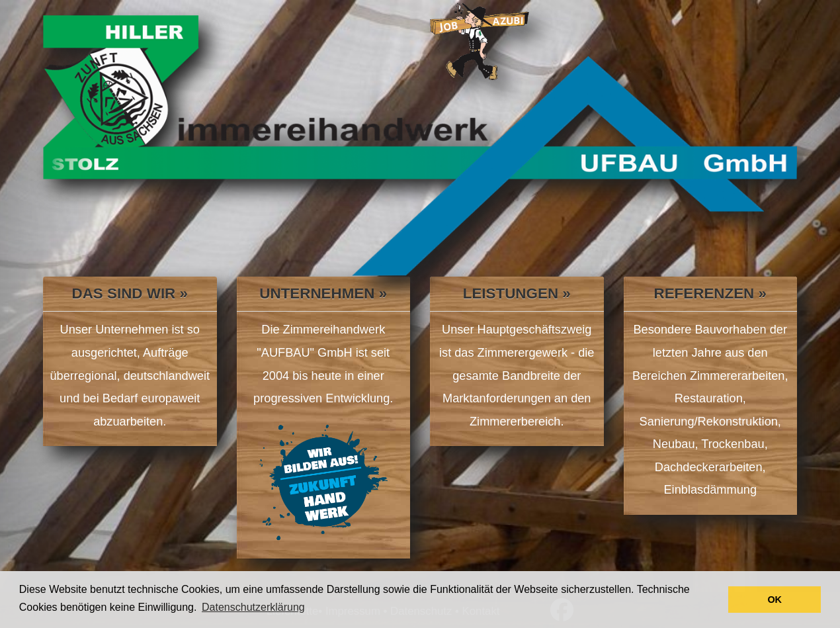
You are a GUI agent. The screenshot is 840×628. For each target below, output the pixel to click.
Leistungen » (517, 293)
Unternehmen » (323, 293)
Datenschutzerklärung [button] (253, 607)
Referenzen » (710, 293)
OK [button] (775, 600)
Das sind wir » (130, 293)
